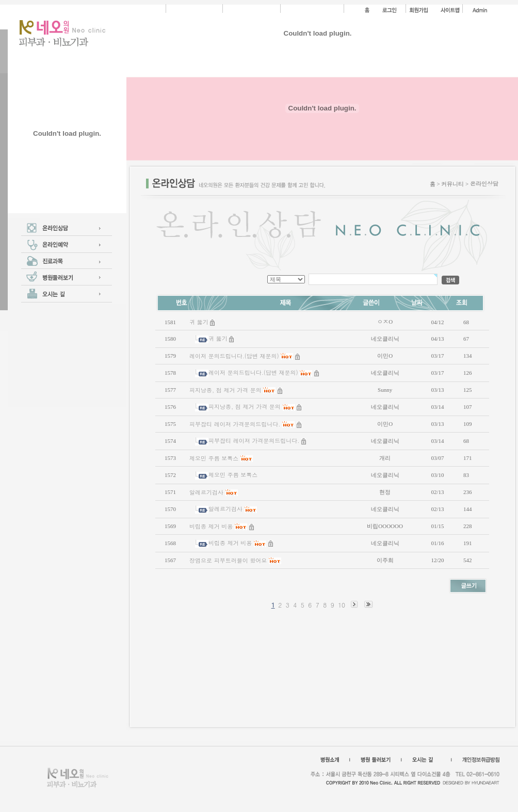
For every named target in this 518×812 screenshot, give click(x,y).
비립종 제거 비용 (211, 526)
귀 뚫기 (199, 322)
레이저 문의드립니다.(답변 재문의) (234, 356)
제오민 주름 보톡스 (214, 458)
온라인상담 (484, 184)
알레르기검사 (206, 492)
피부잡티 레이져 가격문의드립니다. (235, 424)
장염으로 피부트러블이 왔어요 (228, 560)
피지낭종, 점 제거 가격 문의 (225, 390)
